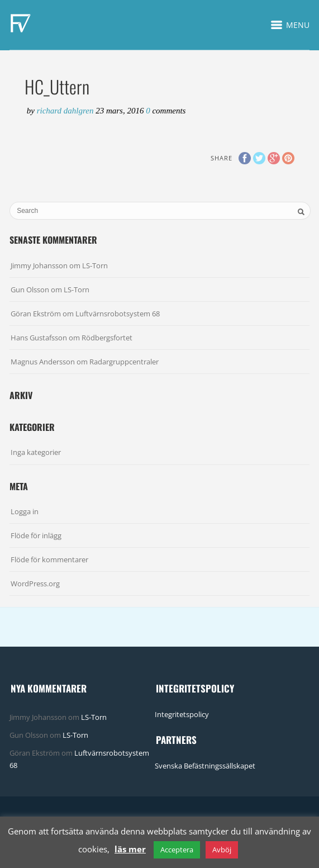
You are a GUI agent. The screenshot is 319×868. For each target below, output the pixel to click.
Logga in (25, 511)
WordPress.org (35, 584)
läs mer (130, 849)
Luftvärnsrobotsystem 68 (118, 314)
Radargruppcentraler (124, 362)
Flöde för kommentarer (49, 559)
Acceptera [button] (177, 850)
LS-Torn (95, 265)
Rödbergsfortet (107, 338)
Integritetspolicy (182, 714)
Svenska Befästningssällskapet (205, 766)
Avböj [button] (222, 850)
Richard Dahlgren (66, 111)
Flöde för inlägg (36, 535)
